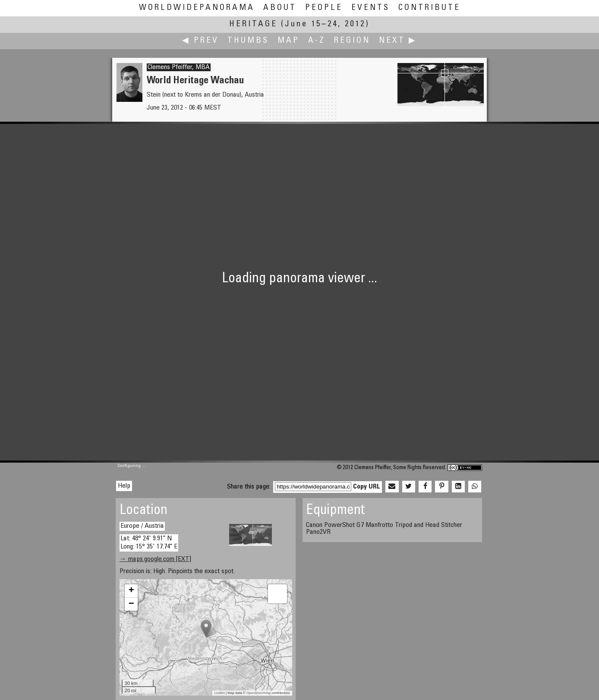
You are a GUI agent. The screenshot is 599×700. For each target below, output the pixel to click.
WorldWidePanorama (197, 8)
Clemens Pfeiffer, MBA (179, 67)
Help (124, 486)
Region (352, 41)
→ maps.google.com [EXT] (155, 559)
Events (370, 8)
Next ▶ (398, 41)
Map (288, 41)
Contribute (429, 8)
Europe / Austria (142, 526)
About (280, 8)
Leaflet (220, 693)
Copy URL (367, 487)
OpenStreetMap (259, 693)
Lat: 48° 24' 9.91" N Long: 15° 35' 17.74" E (149, 543)
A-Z (317, 41)
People (324, 8)
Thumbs (248, 41)
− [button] (131, 604)
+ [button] (131, 591)
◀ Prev (200, 41)
